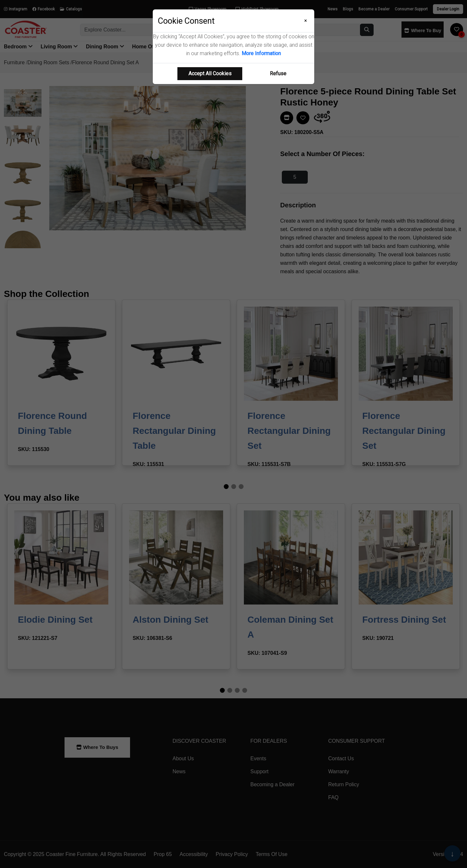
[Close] (306, 21)
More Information (261, 53)
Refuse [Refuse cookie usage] (278, 73)
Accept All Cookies (210, 73)
